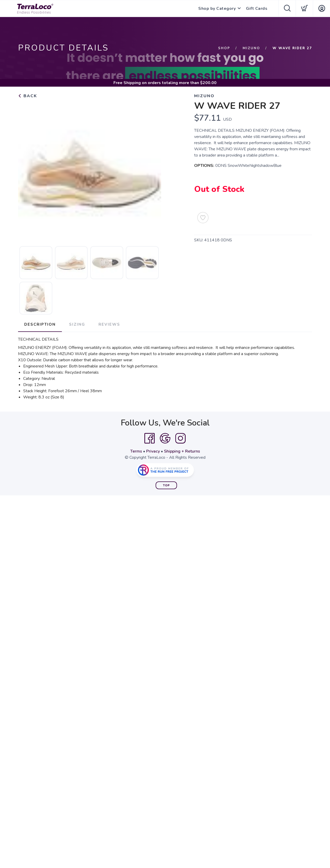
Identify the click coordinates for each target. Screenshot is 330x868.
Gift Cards (257, 9)
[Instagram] (180, 438)
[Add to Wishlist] (203, 218)
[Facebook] (150, 438)
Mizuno (251, 48)
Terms (136, 451)
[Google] (165, 438)
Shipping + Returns (182, 451)
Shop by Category (217, 9)
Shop (224, 48)
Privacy (153, 451)
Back (28, 96)
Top (166, 485)
